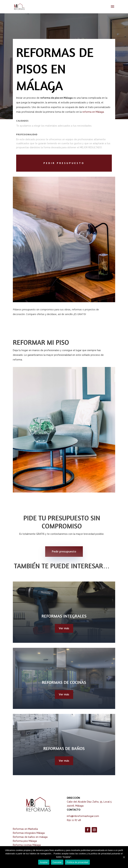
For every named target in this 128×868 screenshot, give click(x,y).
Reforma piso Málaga (25, 841)
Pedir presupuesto (64, 551)
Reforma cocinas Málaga (27, 845)
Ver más (64, 628)
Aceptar (44, 862)
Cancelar (57, 862)
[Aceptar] (124, 857)
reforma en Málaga (93, 112)
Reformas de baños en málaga (30, 837)
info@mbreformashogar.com (83, 816)
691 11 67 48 (74, 820)
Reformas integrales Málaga (29, 833)
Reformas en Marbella (25, 829)
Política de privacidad (77, 862)
